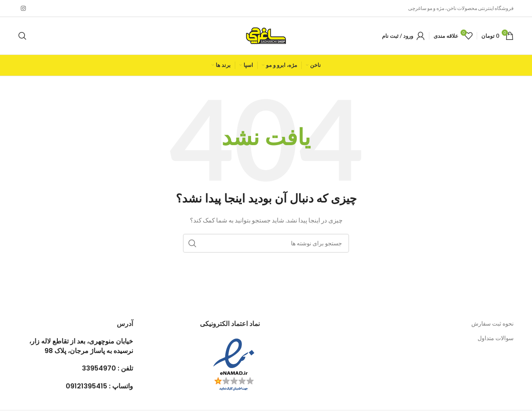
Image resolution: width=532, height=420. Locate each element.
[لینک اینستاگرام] (23, 9)
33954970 (99, 368)
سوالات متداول (496, 338)
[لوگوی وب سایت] (266, 35)
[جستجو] (22, 36)
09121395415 (86, 386)
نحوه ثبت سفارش (493, 323)
